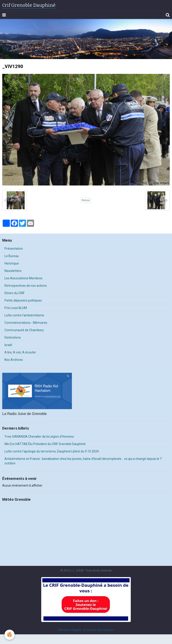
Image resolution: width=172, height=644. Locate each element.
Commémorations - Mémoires (26, 323)
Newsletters (13, 271)
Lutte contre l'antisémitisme (24, 315)
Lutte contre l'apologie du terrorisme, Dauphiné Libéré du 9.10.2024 (52, 451)
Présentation (14, 249)
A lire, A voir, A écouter (20, 352)
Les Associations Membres (24, 278)
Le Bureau (12, 256)
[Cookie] (10, 635)
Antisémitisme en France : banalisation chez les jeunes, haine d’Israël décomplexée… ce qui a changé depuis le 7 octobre (83, 461)
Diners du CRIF (15, 293)
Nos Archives (14, 360)
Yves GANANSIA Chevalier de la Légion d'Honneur (39, 437)
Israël (8, 345)
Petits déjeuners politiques (23, 300)
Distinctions (13, 337)
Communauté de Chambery (24, 330)
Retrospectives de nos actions (26, 286)
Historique (12, 263)
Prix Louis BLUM (16, 308)
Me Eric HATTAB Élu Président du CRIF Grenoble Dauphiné (45, 444)
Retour (86, 200)
